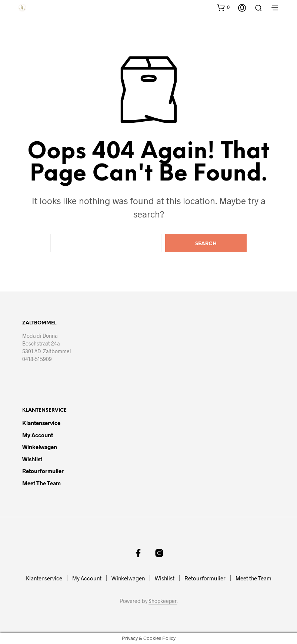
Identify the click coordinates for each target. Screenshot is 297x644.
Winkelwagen (40, 447)
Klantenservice (41, 423)
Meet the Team (41, 483)
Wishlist (32, 459)
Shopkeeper (163, 601)
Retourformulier (43, 471)
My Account (38, 435)
